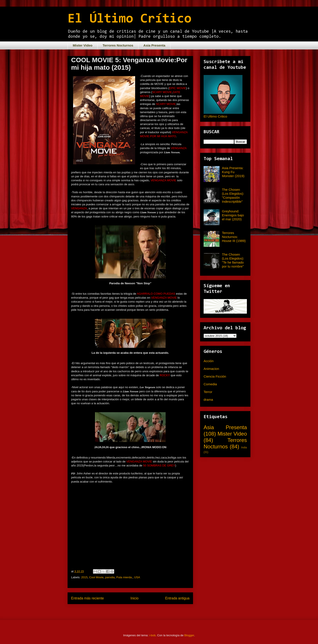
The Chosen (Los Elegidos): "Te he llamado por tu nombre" (233, 260)
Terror (208, 392)
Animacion (211, 369)
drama (208, 400)
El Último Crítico (130, 19)
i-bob (152, 635)
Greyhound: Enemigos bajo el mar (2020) (233, 215)
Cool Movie (96, 577)
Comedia (210, 384)
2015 (84, 577)
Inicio (134, 598)
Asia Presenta (154, 45)
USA (137, 577)
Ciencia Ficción (215, 376)
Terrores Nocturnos (118, 45)
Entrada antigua (177, 598)
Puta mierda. (125, 577)
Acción (209, 361)
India (244, 447)
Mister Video (83, 45)
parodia (110, 577)
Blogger (189, 635)
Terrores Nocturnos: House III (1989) (234, 237)
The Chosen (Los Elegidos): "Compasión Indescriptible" (233, 196)
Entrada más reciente (87, 598)
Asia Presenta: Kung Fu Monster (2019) (233, 172)
